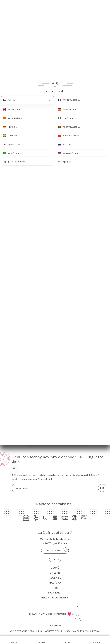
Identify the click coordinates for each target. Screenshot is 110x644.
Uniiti (57, 625)
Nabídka (55, 583)
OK (102, 488)
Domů (55, 568)
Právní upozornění (55, 597)
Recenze (55, 578)
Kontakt (55, 592)
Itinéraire (96, 640)
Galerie (55, 573)
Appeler (42, 640)
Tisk (55, 587)
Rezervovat (14, 640)
